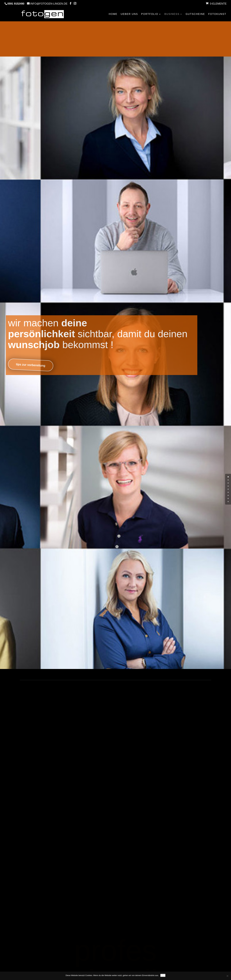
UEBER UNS (129, 14)
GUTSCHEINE (195, 14)
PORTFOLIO (150, 14)
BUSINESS (172, 14)
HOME (113, 14)
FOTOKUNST (217, 14)
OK (163, 975)
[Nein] (227, 976)
